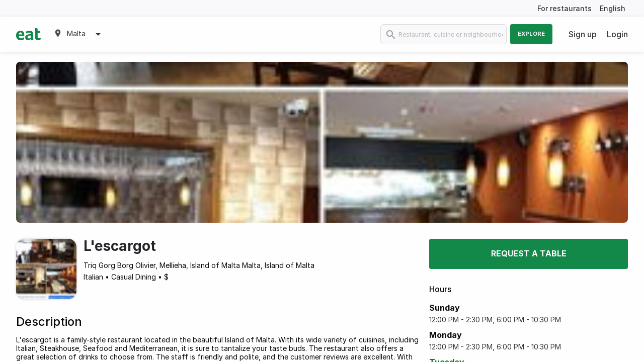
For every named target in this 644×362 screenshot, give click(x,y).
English (613, 8)
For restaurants (565, 8)
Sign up (583, 34)
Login (617, 34)
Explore (531, 34)
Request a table (529, 253)
